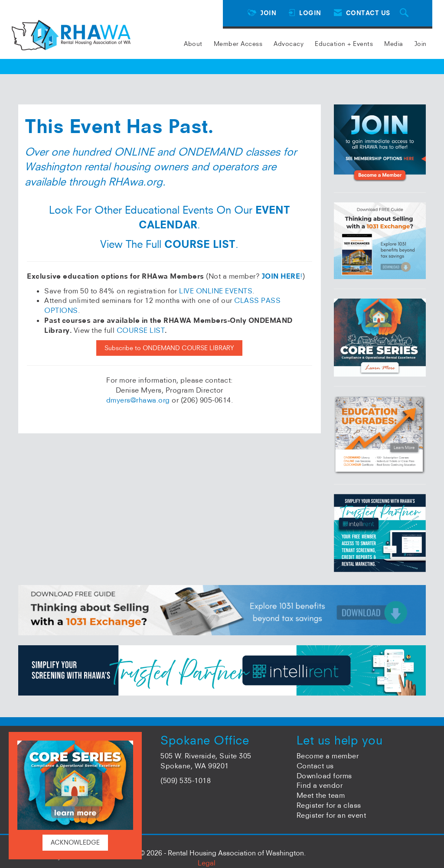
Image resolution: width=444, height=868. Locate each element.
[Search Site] (405, 13)
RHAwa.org (135, 182)
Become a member (328, 756)
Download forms (324, 776)
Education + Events (344, 44)
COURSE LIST (141, 330)
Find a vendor (320, 785)
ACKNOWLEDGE (75, 842)
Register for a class (329, 805)
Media (394, 44)
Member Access (238, 44)
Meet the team (321, 795)
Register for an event (331, 815)
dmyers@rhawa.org (138, 400)
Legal (207, 863)
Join (421, 44)
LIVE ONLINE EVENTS (216, 291)
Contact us (315, 766)
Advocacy (289, 44)
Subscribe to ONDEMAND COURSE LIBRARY (169, 348)
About (193, 44)
